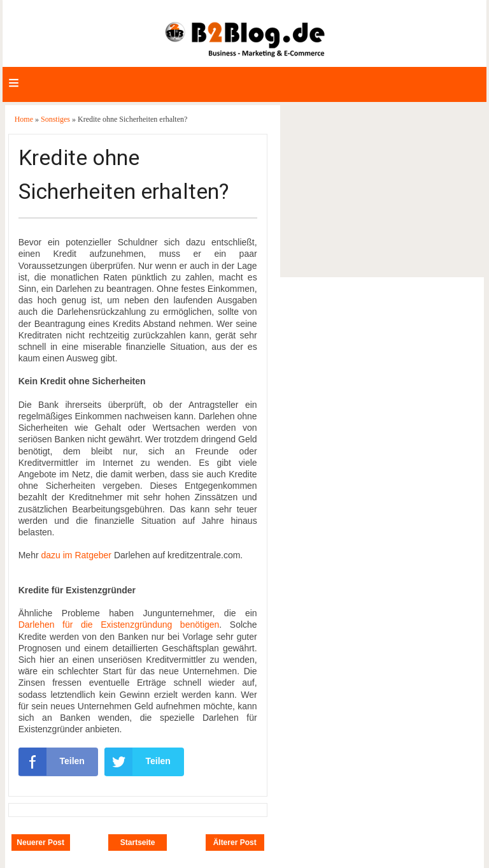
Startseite (138, 843)
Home (25, 119)
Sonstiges (56, 119)
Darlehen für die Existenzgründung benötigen (119, 625)
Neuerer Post (40, 843)
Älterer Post (235, 843)
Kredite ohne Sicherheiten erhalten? (124, 174)
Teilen (52, 762)
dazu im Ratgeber (76, 555)
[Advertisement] (381, 191)
